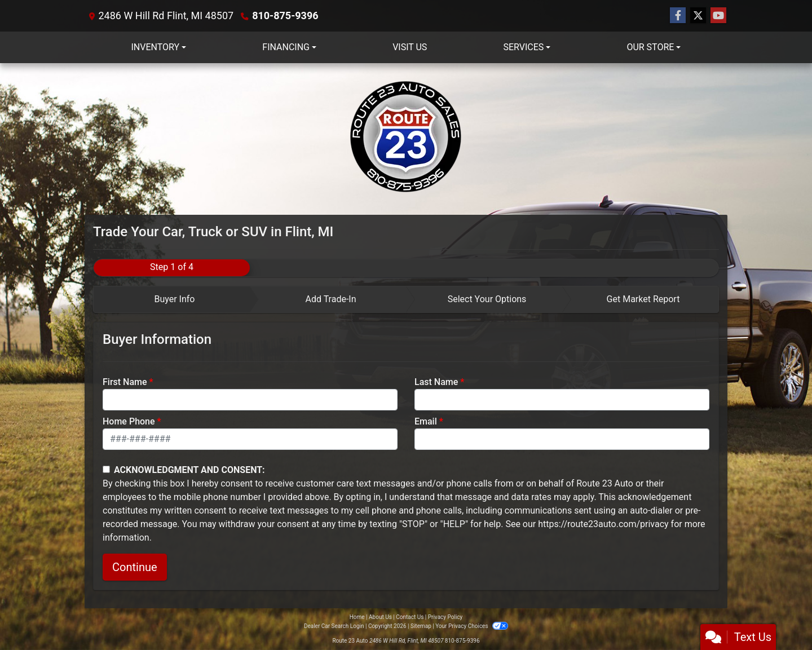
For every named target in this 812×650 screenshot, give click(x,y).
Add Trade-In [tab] (330, 299)
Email (426, 421)
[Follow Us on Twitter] (698, 16)
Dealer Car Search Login (334, 626)
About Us (380, 617)
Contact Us (410, 617)
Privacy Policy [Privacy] (445, 617)
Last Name (436, 382)
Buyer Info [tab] (174, 299)
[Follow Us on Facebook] (678, 16)
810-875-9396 (285, 16)
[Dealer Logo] (406, 139)
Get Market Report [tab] (643, 299)
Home (357, 617)
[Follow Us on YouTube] (718, 16)
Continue (135, 567)
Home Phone (129, 421)
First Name (125, 382)
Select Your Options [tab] (487, 299)
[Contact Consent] (106, 469)
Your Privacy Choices (472, 626)
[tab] (172, 299)
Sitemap (421, 626)
